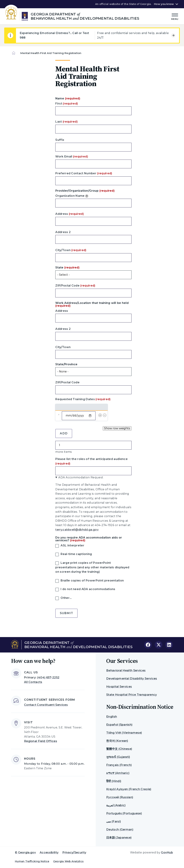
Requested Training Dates (83, 399)
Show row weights (117, 428)
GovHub (167, 852)
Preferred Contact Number (84, 173)
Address (70, 214)
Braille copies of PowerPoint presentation (92, 581)
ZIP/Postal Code (75, 286)
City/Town (71, 250)
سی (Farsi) (114, 821)
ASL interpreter (72, 545)
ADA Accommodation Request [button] (81, 477)
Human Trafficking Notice (32, 861)
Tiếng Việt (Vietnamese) (124, 733)
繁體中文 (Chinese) (119, 749)
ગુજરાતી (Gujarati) (118, 757)
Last (66, 122)
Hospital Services (119, 687)
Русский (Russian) (120, 797)
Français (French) (119, 765)
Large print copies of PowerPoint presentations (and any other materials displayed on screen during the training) (92, 567)
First (67, 104)
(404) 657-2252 (48, 677)
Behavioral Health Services (126, 670)
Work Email (72, 157)
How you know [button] (164, 4)
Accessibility (49, 852)
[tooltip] (87, 196)
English (112, 717)
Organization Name (72, 196)
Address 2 (63, 232)
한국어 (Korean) (117, 741)
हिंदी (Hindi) (114, 781)
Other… (66, 598)
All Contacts (33, 682)
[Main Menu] (175, 16)
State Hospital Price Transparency (132, 695)
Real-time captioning (76, 554)
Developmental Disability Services (132, 679)
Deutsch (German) (120, 830)
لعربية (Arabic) (116, 805)
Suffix (60, 140)
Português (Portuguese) (124, 813)
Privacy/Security (74, 852)
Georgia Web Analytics (68, 861)
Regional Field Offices (41, 741)
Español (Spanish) (119, 725)
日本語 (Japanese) (119, 838)
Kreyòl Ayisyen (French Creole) (129, 789)
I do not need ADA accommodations (88, 589)
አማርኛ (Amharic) (118, 773)
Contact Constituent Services (46, 705)
